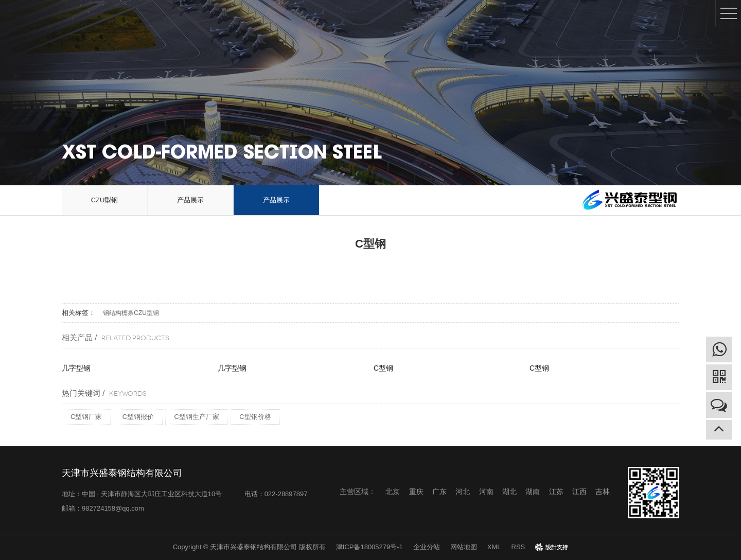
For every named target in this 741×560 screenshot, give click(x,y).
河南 (486, 492)
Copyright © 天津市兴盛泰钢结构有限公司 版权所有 (249, 547)
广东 (439, 492)
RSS (518, 547)
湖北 (509, 492)
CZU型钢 (105, 200)
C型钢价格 (255, 417)
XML (494, 547)
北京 (393, 492)
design (552, 547)
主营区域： (358, 492)
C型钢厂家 (86, 417)
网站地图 (464, 547)
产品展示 (190, 200)
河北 (463, 492)
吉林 (603, 492)
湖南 (533, 492)
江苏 (556, 492)
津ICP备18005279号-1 (369, 547)
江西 (579, 492)
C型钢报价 (138, 417)
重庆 (416, 492)
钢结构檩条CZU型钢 (131, 313)
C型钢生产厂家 (196, 417)
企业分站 (427, 547)
